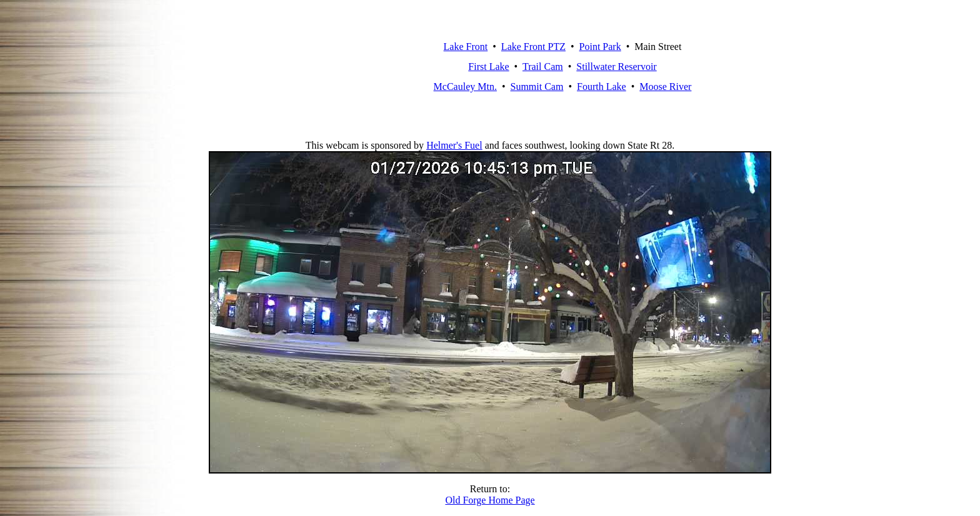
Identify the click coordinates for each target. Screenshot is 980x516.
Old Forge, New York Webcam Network (329, 67)
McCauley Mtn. (465, 87)
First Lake (488, 67)
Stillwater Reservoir (616, 67)
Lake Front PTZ (533, 47)
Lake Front (466, 47)
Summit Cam (537, 87)
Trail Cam (543, 67)
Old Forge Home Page (490, 500)
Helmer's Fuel (454, 145)
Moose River (665, 87)
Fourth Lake (602, 87)
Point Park (600, 47)
